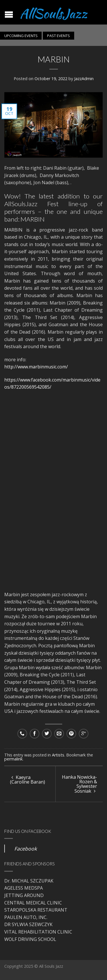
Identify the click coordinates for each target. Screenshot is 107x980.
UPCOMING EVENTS (21, 36)
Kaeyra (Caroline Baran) (28, 780)
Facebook (26, 849)
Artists (58, 755)
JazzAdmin (84, 79)
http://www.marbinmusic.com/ (36, 367)
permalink (13, 759)
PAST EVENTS (58, 36)
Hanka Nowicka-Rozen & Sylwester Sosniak (79, 784)
